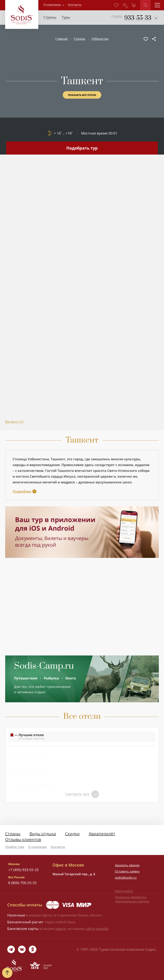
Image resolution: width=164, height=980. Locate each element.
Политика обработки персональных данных (132, 899)
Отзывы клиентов (23, 839)
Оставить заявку (127, 871)
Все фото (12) (14, 422)
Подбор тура (15, 847)
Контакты (58, 847)
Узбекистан (100, 39)
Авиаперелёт (102, 834)
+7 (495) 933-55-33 (23, 870)
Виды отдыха (43, 834)
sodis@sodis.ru (126, 878)
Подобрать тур (82, 148)
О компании (52, 5)
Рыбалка (51, 678)
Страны (80, 39)
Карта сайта (124, 891)
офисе (60, 929)
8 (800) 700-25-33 (22, 883)
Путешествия (26, 678)
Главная (61, 39)
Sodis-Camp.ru (44, 666)
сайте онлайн (97, 929)
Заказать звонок (127, 865)
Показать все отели (82, 95)
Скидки (72, 834)
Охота (71, 678)
